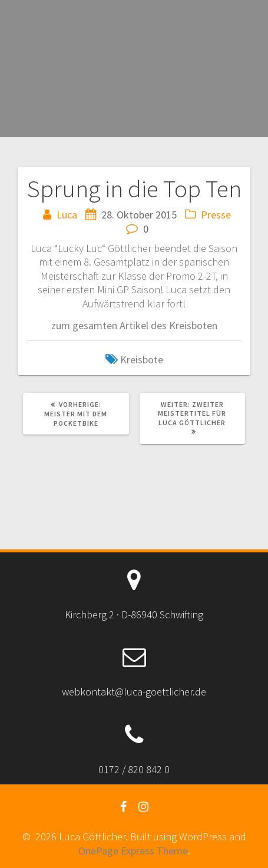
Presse (216, 215)
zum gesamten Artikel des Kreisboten (134, 325)
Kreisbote (142, 360)
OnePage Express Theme (133, 851)
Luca (67, 215)
